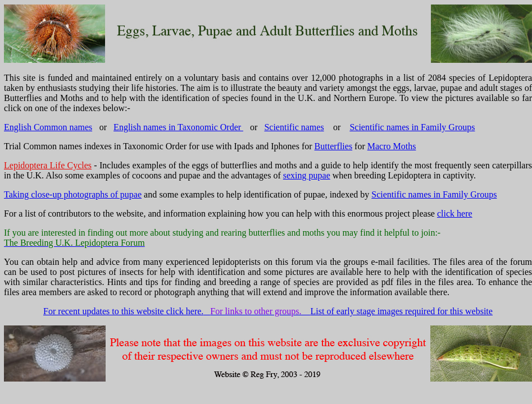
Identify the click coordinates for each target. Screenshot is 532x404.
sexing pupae (307, 175)
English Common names (48, 127)
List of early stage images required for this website (402, 311)
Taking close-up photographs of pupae (73, 194)
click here (455, 214)
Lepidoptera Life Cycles (48, 165)
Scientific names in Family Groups (412, 127)
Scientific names (294, 127)
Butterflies (334, 146)
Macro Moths (392, 146)
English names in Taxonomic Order (178, 127)
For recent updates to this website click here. (123, 311)
